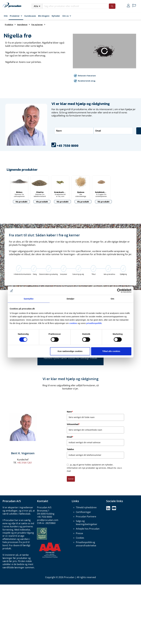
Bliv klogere (44, 16)
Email (70, 437)
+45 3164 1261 (25, 463)
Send (71, 479)
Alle (36, 6)
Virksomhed (73, 424)
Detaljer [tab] (70, 299)
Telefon (70, 449)
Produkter (15, 16)
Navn (70, 412)
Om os (65, 16)
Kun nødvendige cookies (70, 351)
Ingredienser (22, 25)
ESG (6, 16)
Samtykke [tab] (29, 299)
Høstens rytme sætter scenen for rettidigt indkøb (70, 358)
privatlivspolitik (94, 323)
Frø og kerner (37, 25)
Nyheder (56, 16)
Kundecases (30, 16)
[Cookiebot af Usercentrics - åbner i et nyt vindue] (119, 291)
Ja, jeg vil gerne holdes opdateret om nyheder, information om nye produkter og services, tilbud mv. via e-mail (95, 468)
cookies (73, 323)
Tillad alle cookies (111, 351)
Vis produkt (21, 202)
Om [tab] (112, 299)
